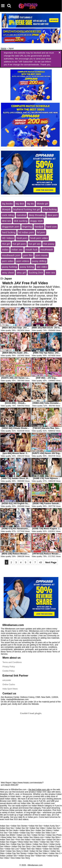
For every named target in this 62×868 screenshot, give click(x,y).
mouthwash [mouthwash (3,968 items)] (47, 250)
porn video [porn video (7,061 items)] (8, 261)
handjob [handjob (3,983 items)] (39, 227)
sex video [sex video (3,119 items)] (42, 267)
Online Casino (9, 685)
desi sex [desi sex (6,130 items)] (7, 221)
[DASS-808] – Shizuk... (15, 403)
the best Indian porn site (39, 790)
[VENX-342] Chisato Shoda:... (16, 428)
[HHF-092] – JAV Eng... (46, 378)
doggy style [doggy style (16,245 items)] (37, 221)
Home (3, 48)
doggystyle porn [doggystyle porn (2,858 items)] (11, 227)
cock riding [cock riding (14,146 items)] (8, 215)
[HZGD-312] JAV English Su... (15, 504)
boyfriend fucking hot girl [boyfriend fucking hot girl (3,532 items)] (27, 209)
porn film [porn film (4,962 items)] (28, 255)
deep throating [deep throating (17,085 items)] (37, 215)
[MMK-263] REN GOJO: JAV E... (46, 328)
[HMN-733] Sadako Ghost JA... (16, 478)
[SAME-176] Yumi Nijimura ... (47, 478)
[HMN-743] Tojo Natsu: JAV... (46, 353)
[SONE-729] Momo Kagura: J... (47, 529)
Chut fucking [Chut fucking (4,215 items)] (50, 209)
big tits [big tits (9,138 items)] (30, 204)
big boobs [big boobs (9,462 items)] (7, 204)
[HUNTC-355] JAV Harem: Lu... (16, 378)
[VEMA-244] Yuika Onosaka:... (47, 403)
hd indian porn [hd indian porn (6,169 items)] (26, 232)
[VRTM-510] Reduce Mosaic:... (47, 554)
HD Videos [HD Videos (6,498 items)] (8, 238)
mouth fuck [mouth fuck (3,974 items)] (31, 250)
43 (41, 562)
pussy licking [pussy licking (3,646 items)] (27, 267)
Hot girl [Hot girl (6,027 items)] (6, 244)
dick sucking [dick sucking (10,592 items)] (21, 221)
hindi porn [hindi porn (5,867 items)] (22, 238)
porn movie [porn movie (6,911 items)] (41, 255)
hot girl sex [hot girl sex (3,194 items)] (35, 244)
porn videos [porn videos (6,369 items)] (23, 261)
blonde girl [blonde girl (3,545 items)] (42, 204)
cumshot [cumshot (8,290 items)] (21, 215)
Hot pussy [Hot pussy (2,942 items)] (49, 244)
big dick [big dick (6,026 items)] (20, 204)
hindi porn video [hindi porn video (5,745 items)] (39, 238)
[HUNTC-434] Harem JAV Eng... (46, 453)
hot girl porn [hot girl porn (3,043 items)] (19, 244)
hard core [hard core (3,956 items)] (52, 227)
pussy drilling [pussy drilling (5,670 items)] (39, 261)
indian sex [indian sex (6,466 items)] (17, 250)
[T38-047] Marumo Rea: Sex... (47, 428)
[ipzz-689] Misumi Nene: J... (16, 453)
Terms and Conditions (12, 662)
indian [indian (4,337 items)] (5, 250)
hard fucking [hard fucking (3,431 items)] (9, 232)
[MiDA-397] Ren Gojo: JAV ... (16, 328)
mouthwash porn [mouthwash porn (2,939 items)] (11, 255)
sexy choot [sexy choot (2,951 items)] (8, 273)
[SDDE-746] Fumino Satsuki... (46, 504)
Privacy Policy (9, 667)
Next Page (51, 562)
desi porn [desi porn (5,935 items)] (53, 215)
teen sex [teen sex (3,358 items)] (50, 273)
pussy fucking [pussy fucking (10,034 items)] (10, 267)
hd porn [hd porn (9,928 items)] (41, 232)
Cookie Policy (9, 671)
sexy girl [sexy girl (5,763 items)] (21, 273)
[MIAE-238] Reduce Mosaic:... (15, 554)
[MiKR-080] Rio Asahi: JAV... (16, 353)
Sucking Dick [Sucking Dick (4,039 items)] (36, 273)
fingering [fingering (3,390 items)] (27, 227)
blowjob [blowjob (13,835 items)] (6, 209)
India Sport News (10, 689)
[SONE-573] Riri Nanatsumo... (16, 529)
